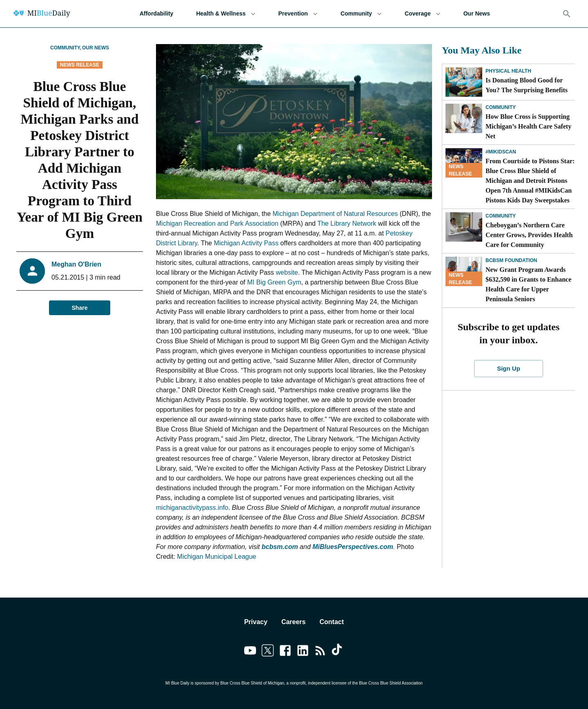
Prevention (298, 14)
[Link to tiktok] (338, 652)
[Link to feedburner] (320, 652)
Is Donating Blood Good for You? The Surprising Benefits (527, 85)
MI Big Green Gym (274, 282)
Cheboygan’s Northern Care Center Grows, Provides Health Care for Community (529, 235)
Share (80, 308)
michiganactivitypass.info (192, 508)
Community (361, 14)
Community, (66, 48)
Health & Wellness (226, 14)
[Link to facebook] (285, 652)
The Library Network (347, 223)
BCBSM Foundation (511, 260)
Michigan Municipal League (217, 557)
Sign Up (509, 369)
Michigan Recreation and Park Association (217, 223)
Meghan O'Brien (76, 264)
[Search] (567, 14)
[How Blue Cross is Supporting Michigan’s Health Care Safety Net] (464, 118)
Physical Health (508, 71)
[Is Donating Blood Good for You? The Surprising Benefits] (464, 82)
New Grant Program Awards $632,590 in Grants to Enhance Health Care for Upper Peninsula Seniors (528, 284)
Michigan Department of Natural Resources (335, 214)
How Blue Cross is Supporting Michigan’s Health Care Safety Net (528, 126)
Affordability (156, 14)
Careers (294, 622)
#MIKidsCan (501, 152)
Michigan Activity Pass (246, 243)
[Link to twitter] (268, 652)
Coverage (423, 14)
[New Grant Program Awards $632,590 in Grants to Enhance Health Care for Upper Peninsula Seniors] (464, 271)
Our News (477, 14)
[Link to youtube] (250, 652)
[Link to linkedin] (303, 652)
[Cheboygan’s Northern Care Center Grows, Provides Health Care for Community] (464, 227)
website (287, 272)
